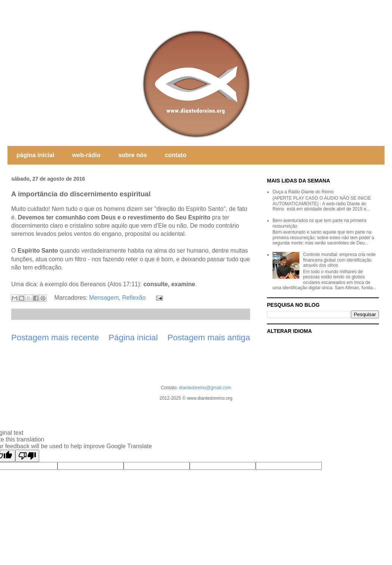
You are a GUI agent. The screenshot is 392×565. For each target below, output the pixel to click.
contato (175, 155)
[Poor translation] (27, 456)
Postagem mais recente (55, 338)
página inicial (35, 155)
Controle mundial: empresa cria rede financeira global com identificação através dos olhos (339, 260)
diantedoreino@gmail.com (205, 388)
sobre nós (133, 155)
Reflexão (134, 298)
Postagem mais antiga (209, 338)
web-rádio (86, 155)
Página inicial (133, 338)
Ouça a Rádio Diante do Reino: (304, 192)
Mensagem (104, 298)
